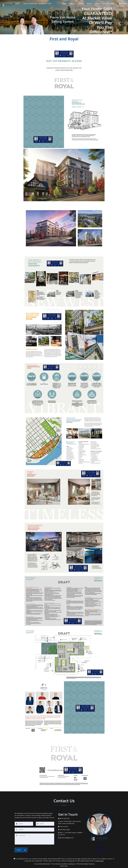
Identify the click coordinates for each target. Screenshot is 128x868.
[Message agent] (71, 827)
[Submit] (21, 850)
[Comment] (34, 839)
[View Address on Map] (71, 834)
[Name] (24, 824)
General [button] (81, 4)
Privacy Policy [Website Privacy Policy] (100, 861)
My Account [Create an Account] (122, 4)
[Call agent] (36, 4)
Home (64, 4)
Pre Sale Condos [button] (109, 4)
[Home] (7, 4)
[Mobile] (34, 830)
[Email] (45, 824)
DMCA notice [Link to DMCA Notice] (64, 866)
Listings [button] (72, 4)
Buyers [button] (90, 4)
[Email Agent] (17, 4)
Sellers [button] (98, 4)
